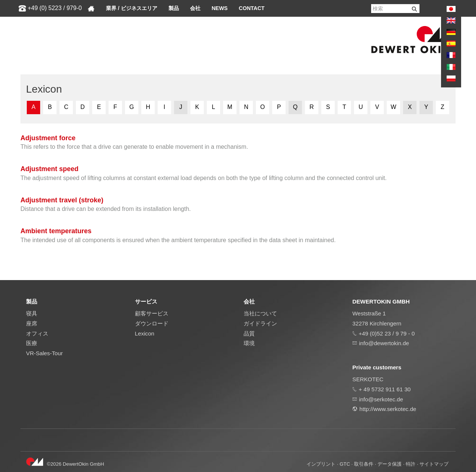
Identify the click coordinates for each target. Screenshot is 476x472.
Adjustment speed (49, 169)
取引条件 (364, 464)
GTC (345, 464)
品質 (249, 333)
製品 (174, 8)
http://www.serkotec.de (388, 409)
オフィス (37, 333)
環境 (249, 343)
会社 (195, 8)
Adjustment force (48, 138)
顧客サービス (152, 313)
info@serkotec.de (381, 399)
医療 (32, 343)
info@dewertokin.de (384, 343)
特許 (411, 464)
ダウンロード (152, 323)
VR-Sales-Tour (44, 353)
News (220, 8)
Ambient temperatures (56, 231)
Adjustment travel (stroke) (62, 200)
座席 (32, 323)
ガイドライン (260, 323)
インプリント (321, 464)
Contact (252, 8)
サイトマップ (434, 464)
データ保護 (390, 464)
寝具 (32, 313)
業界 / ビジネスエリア (132, 8)
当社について (260, 313)
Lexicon (145, 333)
